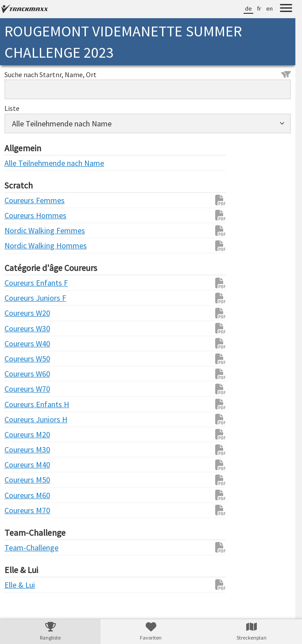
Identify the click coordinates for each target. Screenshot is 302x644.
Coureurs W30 (22, 328)
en (269, 8)
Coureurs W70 (22, 389)
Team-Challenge (22, 548)
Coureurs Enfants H (22, 404)
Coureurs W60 (22, 374)
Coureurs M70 (22, 510)
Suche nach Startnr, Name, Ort (148, 75)
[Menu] (286, 9)
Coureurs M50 (22, 480)
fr (259, 8)
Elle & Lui (20, 585)
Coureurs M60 (22, 495)
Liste (12, 108)
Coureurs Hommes (22, 215)
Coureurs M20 (22, 434)
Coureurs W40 (22, 344)
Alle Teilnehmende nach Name (22, 163)
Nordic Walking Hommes (22, 245)
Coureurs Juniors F (22, 298)
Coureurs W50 (22, 359)
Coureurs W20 (22, 313)
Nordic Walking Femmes (22, 230)
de (248, 8)
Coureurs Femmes (22, 200)
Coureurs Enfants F (22, 283)
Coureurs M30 (22, 450)
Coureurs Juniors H (22, 419)
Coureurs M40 (22, 465)
